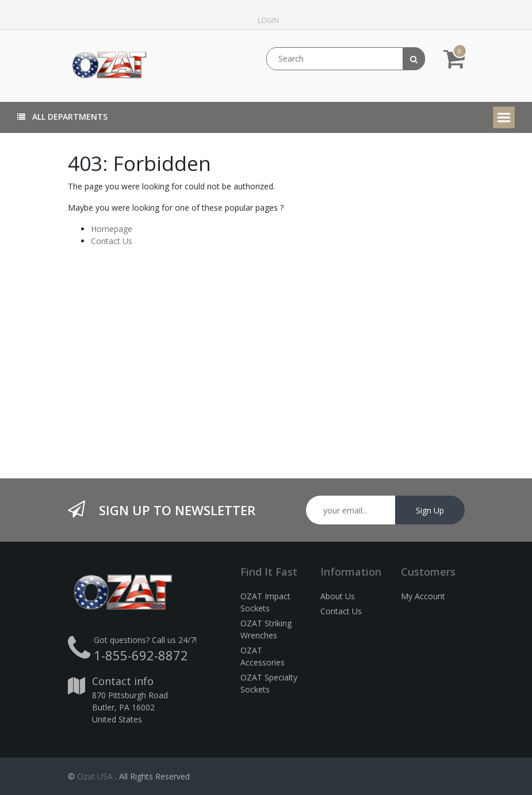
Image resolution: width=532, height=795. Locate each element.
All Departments (62, 117)
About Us (338, 596)
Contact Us (112, 241)
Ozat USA (95, 776)
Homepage (112, 229)
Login (268, 20)
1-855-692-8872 (141, 655)
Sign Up (430, 510)
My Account (423, 596)
